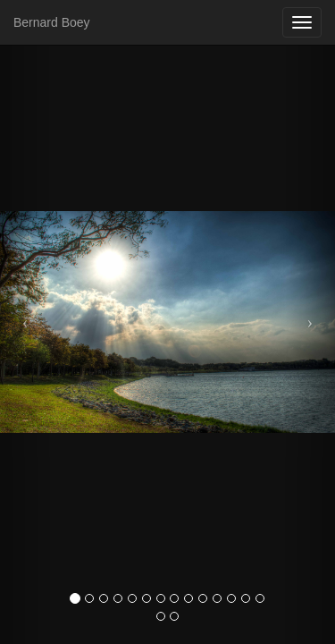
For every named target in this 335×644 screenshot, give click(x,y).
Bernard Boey (52, 22)
